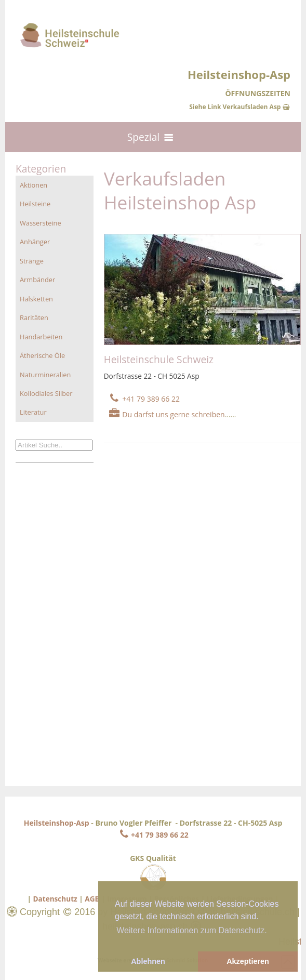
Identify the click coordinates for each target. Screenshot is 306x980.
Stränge (32, 261)
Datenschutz (55, 899)
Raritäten (34, 317)
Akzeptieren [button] (248, 961)
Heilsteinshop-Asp (57, 823)
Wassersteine (41, 223)
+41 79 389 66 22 (153, 835)
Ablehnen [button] (148, 961)
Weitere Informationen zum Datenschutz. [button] (192, 930)
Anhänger (35, 242)
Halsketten (36, 299)
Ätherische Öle (42, 355)
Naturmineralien (45, 375)
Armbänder (37, 280)
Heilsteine (35, 204)
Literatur (33, 412)
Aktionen (34, 185)
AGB (92, 899)
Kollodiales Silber (46, 393)
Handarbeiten (41, 337)
